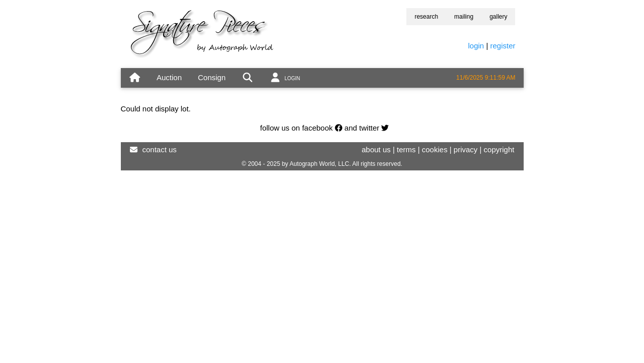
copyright (499, 149)
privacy (466, 149)
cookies (435, 149)
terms (406, 149)
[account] (285, 78)
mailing (464, 17)
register (503, 46)
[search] (247, 78)
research (426, 17)
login (476, 46)
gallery (498, 17)
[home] (135, 78)
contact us (160, 149)
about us (376, 149)
